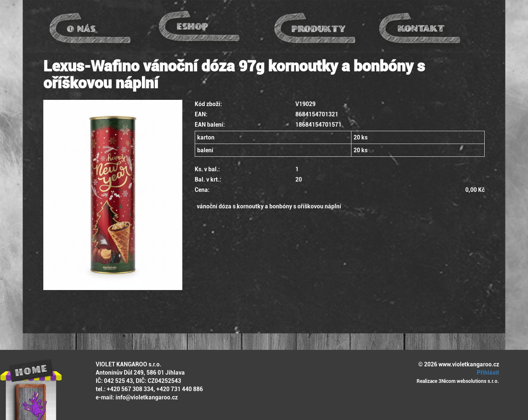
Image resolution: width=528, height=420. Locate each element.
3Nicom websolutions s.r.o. (469, 381)
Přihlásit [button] (487, 373)
